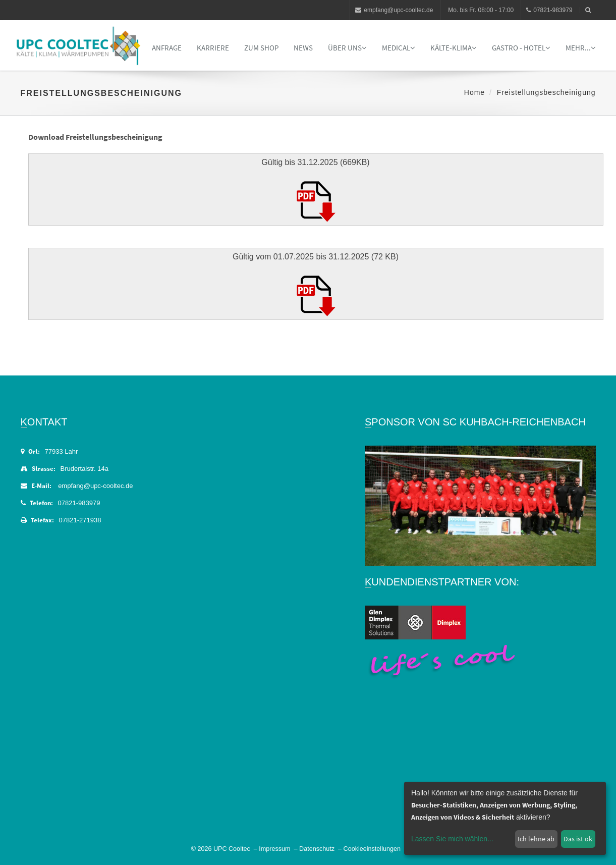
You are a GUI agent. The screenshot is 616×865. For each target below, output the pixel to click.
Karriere (213, 48)
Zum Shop (261, 48)
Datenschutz (317, 849)
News (303, 48)
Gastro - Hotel (521, 48)
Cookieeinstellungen (372, 849)
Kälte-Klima (454, 48)
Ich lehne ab (536, 839)
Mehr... (581, 48)
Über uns (347, 48)
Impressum (274, 849)
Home (474, 92)
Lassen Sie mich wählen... (452, 839)
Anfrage (167, 48)
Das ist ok (578, 839)
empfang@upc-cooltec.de (394, 10)
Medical (399, 48)
